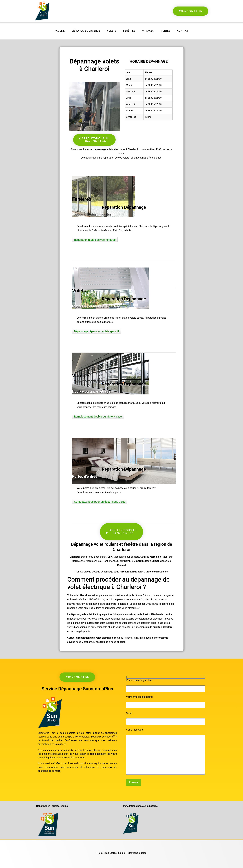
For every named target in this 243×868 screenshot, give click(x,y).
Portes (165, 31)
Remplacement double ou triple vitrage (98, 417)
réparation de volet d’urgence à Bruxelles (145, 572)
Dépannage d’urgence (86, 31)
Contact (183, 31)
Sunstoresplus (160, 638)
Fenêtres (129, 31)
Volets (111, 31)
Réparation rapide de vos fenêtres (95, 240)
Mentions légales (137, 853)
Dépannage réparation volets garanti (96, 331)
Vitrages (148, 31)
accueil (60, 31)
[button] (121, 532)
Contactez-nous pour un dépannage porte (100, 502)
